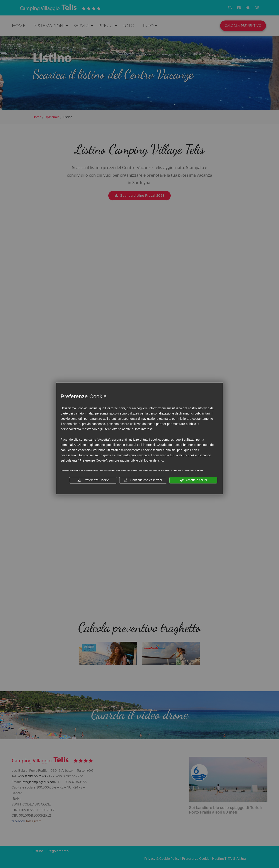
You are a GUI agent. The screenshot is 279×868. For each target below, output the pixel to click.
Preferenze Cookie (93, 480)
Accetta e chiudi (193, 480)
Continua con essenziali (143, 480)
